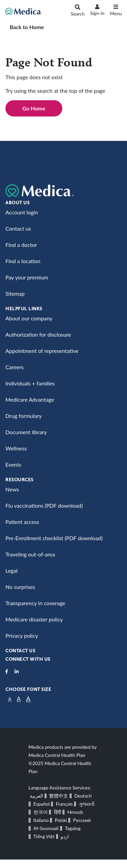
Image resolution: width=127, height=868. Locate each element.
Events (13, 464)
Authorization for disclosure (38, 334)
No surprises (20, 587)
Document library (26, 432)
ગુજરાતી (87, 804)
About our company (29, 318)
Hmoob (75, 812)
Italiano (41, 820)
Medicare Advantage (30, 399)
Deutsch (83, 796)
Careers (15, 367)
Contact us (18, 228)
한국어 (41, 812)
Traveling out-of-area (30, 554)
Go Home (34, 108)
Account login (22, 212)
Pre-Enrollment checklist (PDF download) (54, 538)
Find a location (23, 261)
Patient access (22, 522)
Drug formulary (24, 416)
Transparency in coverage (35, 603)
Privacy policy (22, 636)
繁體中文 (59, 796)
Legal (12, 570)
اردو (65, 836)
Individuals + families (30, 383)
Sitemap (15, 293)
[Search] (78, 12)
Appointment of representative (42, 351)
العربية (36, 796)
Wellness (16, 448)
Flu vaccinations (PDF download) (44, 505)
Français (64, 804)
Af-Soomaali (46, 828)
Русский (82, 820)
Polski (61, 820)
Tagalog (72, 828)
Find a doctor (21, 245)
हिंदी (58, 812)
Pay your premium (27, 277)
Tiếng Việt (44, 836)
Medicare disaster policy (34, 619)
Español (42, 804)
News (12, 489)
